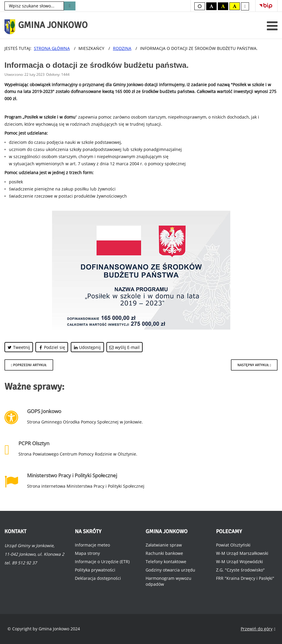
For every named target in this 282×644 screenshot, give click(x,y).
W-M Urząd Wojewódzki (240, 562)
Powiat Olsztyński (233, 545)
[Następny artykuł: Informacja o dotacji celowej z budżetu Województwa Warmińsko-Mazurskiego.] (254, 365)
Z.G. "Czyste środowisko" (240, 570)
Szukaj (70, 6)
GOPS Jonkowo (44, 411)
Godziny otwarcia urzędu (170, 570)
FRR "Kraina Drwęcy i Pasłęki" (245, 578)
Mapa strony (87, 553)
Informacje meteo (92, 545)
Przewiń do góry (258, 629)
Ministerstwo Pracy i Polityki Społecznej (72, 475)
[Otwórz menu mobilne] (272, 26)
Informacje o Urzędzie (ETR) (102, 562)
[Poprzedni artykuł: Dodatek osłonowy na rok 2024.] (29, 365)
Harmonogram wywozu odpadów (168, 581)
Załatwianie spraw (164, 545)
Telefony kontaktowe (166, 562)
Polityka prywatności (95, 570)
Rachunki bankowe (164, 553)
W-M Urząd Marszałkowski (242, 553)
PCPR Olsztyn (34, 443)
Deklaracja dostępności (98, 578)
